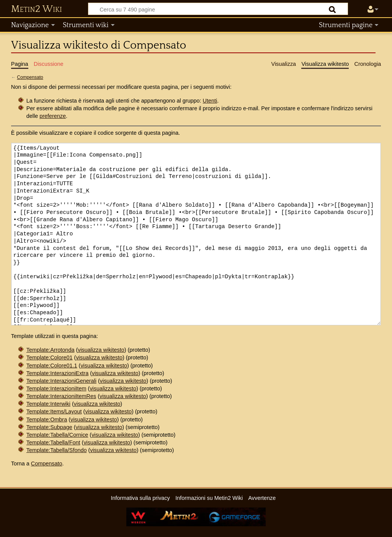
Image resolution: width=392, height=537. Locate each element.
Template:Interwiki (48, 404)
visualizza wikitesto (101, 350)
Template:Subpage (49, 427)
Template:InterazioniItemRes (61, 396)
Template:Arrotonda (51, 350)
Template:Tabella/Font (53, 442)
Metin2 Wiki (37, 9)
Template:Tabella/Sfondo (57, 450)
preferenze (53, 116)
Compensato (30, 77)
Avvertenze (262, 498)
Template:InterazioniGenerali (61, 381)
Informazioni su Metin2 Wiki (209, 498)
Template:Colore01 (50, 357)
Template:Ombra (47, 419)
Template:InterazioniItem (56, 388)
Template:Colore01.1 (52, 366)
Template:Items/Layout (54, 411)
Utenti (210, 101)
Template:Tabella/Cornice (57, 435)
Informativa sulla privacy (140, 498)
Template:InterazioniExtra (57, 373)
